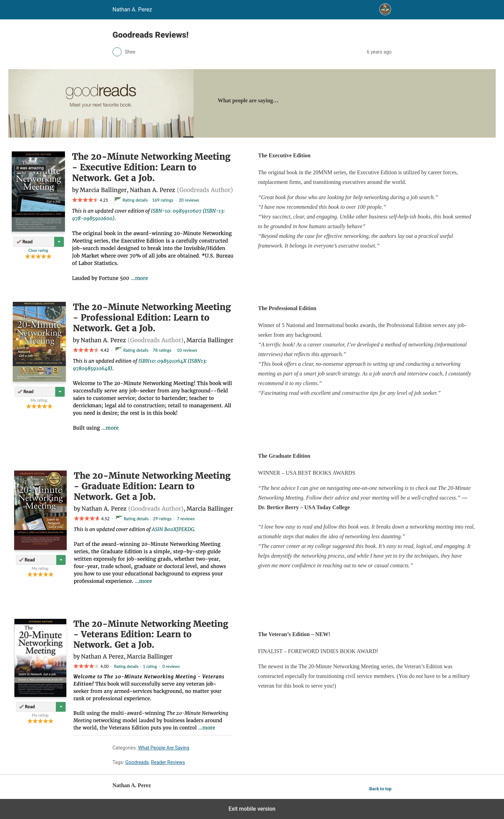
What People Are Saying (164, 748)
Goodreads (137, 762)
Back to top (381, 789)
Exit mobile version (252, 809)
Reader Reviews (168, 762)
